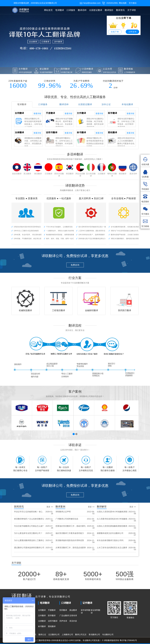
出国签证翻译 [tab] (85, 104)
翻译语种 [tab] (64, 104)
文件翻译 (42, 616)
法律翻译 (42, 621)
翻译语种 (82, 10)
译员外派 (73, 621)
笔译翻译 (60, 10)
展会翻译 (73, 610)
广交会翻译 (64, 616)
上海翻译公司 (67, 635)
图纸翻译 (52, 626)
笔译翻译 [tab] (22, 104)
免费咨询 (75, 265)
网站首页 (48, 10)
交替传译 (73, 616)
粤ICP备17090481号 (128, 640)
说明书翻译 (53, 621)
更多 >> (50, 507)
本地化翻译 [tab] (127, 104)
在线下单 (115, 32)
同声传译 (63, 621)
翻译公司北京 (81, 635)
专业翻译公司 (108, 635)
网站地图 (123, 3)
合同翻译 (42, 610)
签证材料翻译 (95, 611)
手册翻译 (52, 610)
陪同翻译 (63, 610)
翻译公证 (42, 635)
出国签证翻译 (96, 10)
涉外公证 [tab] (106, 104)
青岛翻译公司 (94, 635)
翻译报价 (109, 10)
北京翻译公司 (54, 635)
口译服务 (71, 10)
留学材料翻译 (86, 611)
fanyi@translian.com (90, 3)
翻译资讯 (120, 10)
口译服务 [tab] (43, 104)
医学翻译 (52, 616)
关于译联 (132, 10)
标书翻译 (42, 626)
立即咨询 (132, 32)
